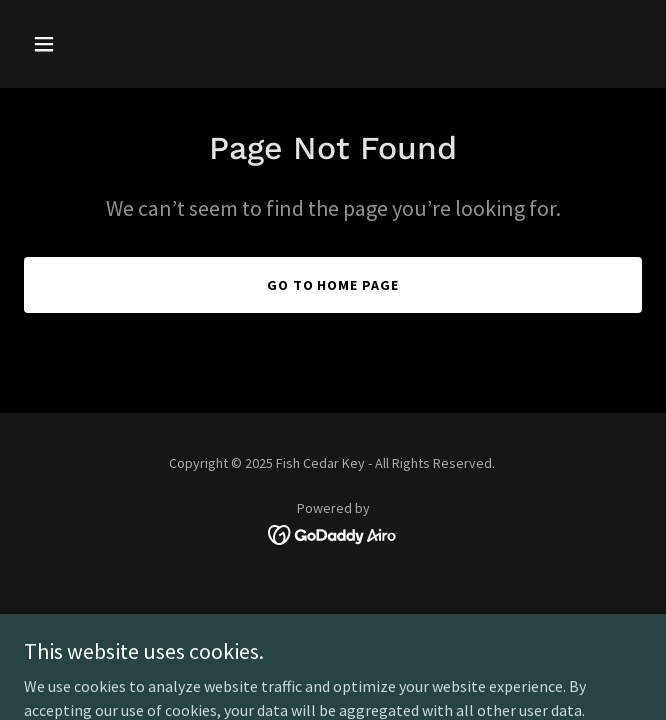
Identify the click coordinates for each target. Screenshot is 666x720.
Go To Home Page (333, 285)
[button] (70, 44)
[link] (333, 533)
